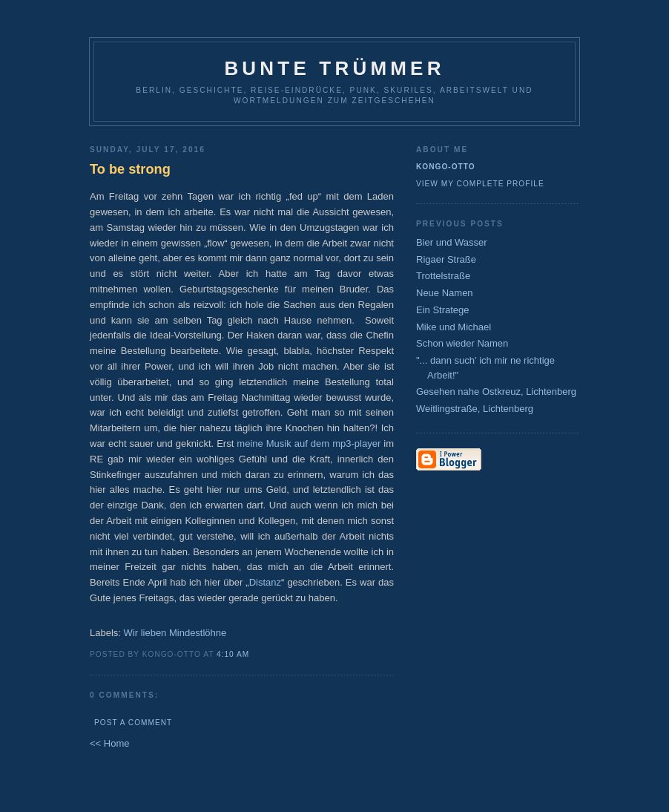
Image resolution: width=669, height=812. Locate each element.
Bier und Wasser (452, 242)
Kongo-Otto (446, 167)
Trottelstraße (443, 276)
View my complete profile (480, 184)
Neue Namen (445, 293)
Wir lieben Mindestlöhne (175, 633)
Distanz (265, 582)
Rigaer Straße (446, 259)
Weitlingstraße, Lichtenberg (475, 409)
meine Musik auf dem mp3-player (309, 443)
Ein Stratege (443, 310)
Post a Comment (133, 723)
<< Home (109, 743)
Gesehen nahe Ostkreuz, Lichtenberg (496, 392)
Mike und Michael (454, 327)
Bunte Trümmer (334, 68)
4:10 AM (233, 654)
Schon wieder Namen (462, 343)
